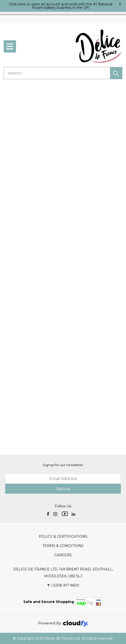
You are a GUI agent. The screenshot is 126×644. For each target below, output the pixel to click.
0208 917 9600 (63, 585)
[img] (49, 514)
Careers (63, 555)
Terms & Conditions (63, 546)
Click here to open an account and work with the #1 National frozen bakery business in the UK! (61, 6)
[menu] (10, 46)
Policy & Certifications (63, 536)
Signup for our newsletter (63, 465)
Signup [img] (63, 489)
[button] (116, 73)
